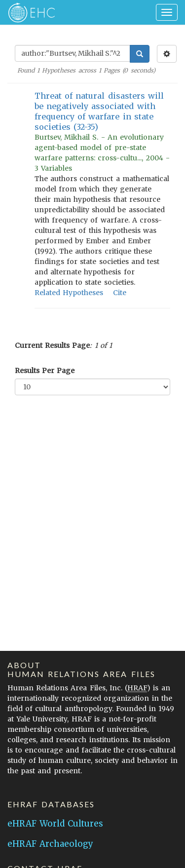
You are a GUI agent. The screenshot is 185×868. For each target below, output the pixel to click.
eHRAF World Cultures (55, 824)
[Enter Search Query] (73, 53)
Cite (120, 293)
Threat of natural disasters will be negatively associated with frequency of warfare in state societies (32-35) (99, 111)
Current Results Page (52, 345)
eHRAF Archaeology (50, 844)
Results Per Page (45, 371)
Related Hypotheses (69, 293)
